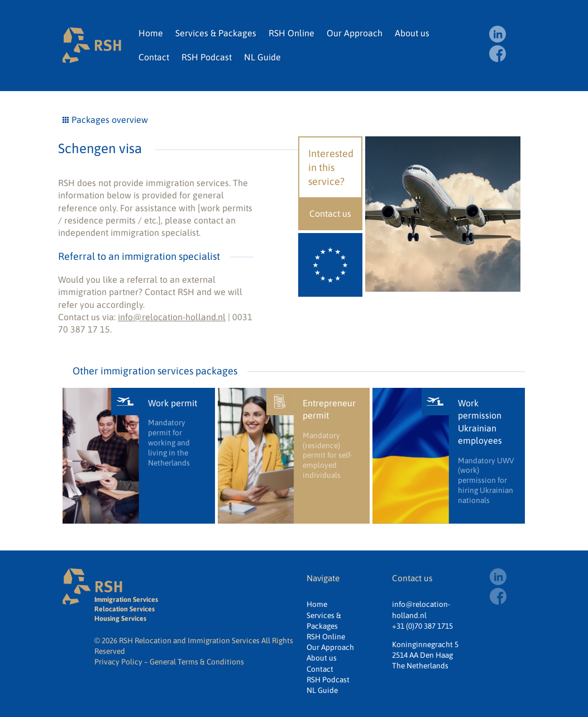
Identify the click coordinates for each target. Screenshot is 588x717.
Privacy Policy (118, 662)
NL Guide (262, 57)
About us (412, 33)
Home (151, 33)
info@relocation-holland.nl (172, 317)
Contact (154, 57)
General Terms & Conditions (197, 662)
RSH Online (291, 33)
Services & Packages (216, 33)
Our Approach (355, 33)
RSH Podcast (207, 57)
